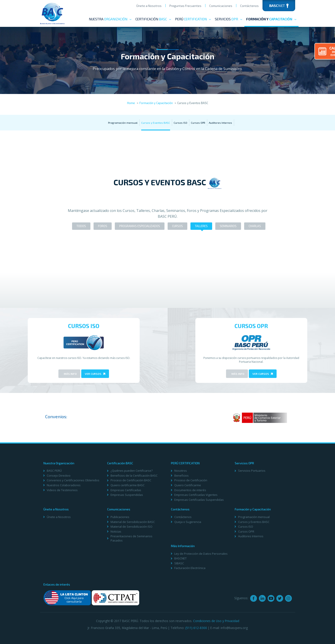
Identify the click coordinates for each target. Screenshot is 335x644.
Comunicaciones (221, 6)
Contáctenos (249, 6)
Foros (103, 226)
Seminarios (228, 226)
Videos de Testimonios (62, 490)
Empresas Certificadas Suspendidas (199, 500)
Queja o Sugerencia (188, 522)
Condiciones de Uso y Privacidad (216, 621)
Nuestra (110, 19)
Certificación (153, 19)
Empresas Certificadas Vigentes (196, 495)
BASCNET (180, 558)
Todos (81, 226)
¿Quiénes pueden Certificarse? (132, 471)
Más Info (70, 374)
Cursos (177, 226)
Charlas (255, 226)
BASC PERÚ (54, 471)
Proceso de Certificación (191, 480)
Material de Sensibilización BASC (133, 522)
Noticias (116, 531)
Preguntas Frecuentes (185, 6)
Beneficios (181, 476)
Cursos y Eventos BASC (156, 123)
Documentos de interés (190, 490)
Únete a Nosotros (149, 6)
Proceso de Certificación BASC (131, 480)
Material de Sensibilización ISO (131, 527)
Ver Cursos (95, 374)
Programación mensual (123, 123)
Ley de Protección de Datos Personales (201, 554)
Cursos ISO (180, 123)
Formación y (271, 19)
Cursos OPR (198, 123)
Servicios (229, 19)
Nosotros (181, 471)
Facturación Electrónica (190, 568)
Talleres (201, 226)
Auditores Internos (220, 123)
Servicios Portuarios (252, 471)
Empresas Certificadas (126, 490)
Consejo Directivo (59, 476)
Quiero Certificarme (188, 485)
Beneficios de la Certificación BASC (134, 476)
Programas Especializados (140, 226)
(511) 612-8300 (196, 628)
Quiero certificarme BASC (128, 485)
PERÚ (193, 19)
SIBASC (179, 563)
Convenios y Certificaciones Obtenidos (73, 480)
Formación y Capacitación (156, 103)
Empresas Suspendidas (127, 495)
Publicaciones (120, 517)
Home (131, 103)
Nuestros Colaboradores (64, 485)
